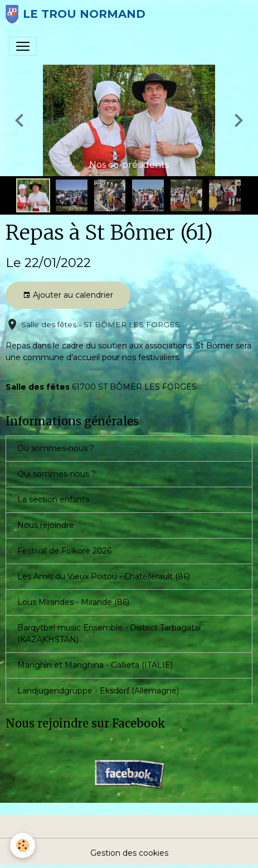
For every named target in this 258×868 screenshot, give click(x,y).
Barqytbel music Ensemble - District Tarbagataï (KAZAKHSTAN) (109, 634)
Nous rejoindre (46, 525)
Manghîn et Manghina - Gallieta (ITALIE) (95, 665)
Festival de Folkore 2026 (64, 551)
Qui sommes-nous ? (57, 474)
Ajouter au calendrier (68, 295)
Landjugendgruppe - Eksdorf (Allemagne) (98, 691)
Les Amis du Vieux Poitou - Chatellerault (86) (104, 576)
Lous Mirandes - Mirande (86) (73, 602)
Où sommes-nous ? (56, 448)
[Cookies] (23, 845)
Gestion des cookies (129, 853)
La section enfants (53, 500)
